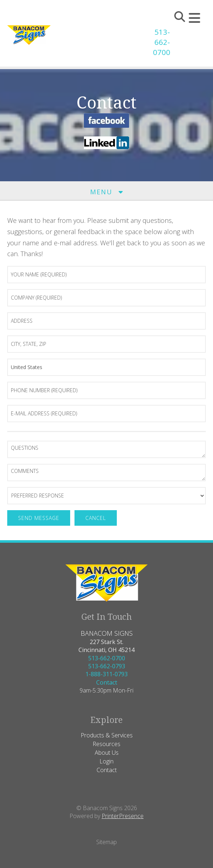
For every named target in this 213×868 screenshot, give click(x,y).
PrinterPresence (123, 816)
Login (107, 761)
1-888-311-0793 (107, 674)
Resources (107, 744)
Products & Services (107, 735)
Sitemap (107, 842)
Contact (107, 682)
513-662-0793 (107, 666)
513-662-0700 (162, 42)
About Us (107, 753)
